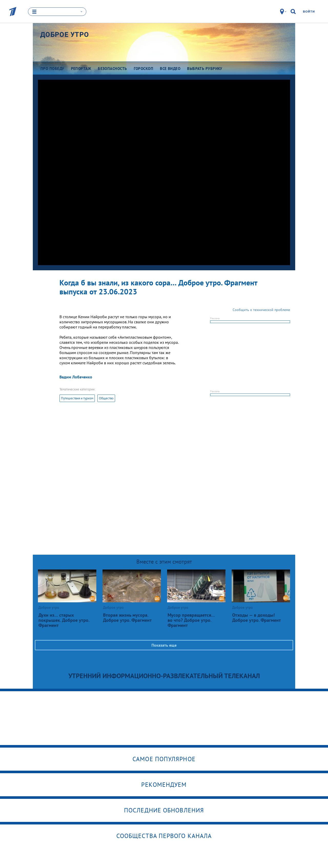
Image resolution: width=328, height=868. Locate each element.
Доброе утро (65, 35)
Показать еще (164, 645)
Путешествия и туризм (77, 398)
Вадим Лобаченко (76, 377)
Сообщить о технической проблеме (261, 310)
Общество (106, 398)
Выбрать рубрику (205, 69)
